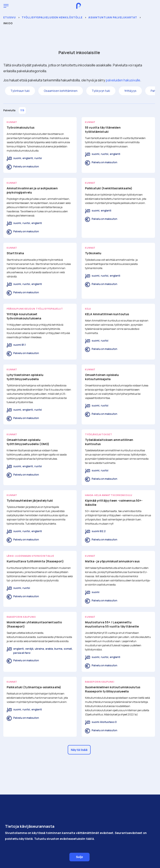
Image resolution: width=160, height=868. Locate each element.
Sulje (79, 862)
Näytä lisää (79, 750)
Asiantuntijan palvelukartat (113, 17)
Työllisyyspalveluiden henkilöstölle (52, 17)
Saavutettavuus (79, 817)
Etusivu (10, 17)
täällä (90, 843)
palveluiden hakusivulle (123, 80)
